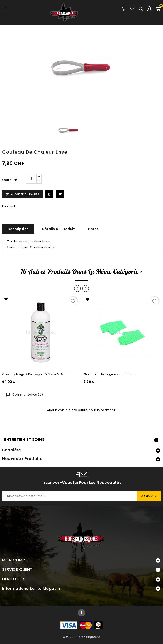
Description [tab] (18, 229)
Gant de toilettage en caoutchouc (111, 374)
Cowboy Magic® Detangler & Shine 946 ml (35, 374)
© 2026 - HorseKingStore (82, 637)
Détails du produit (58, 229)
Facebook (81, 613)
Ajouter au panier (22, 194)
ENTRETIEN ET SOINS (24, 439)
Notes (94, 229)
